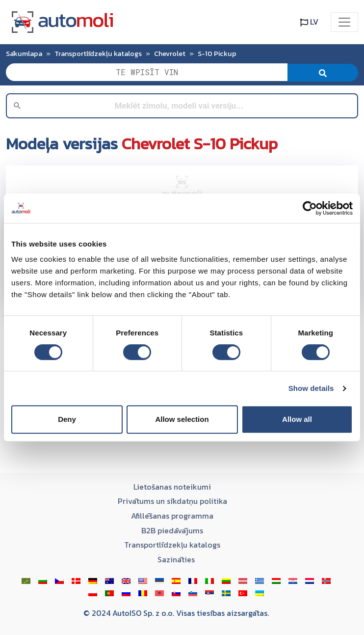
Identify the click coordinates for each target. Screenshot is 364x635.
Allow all (297, 419)
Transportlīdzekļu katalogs (98, 54)
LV (309, 22)
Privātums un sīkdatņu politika (172, 501)
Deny (67, 419)
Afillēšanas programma (172, 516)
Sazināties (176, 559)
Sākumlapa (24, 54)
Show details (311, 388)
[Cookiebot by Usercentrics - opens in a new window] (310, 208)
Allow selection (182, 419)
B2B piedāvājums (172, 530)
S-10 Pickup (217, 54)
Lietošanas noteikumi (172, 487)
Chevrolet (170, 54)
